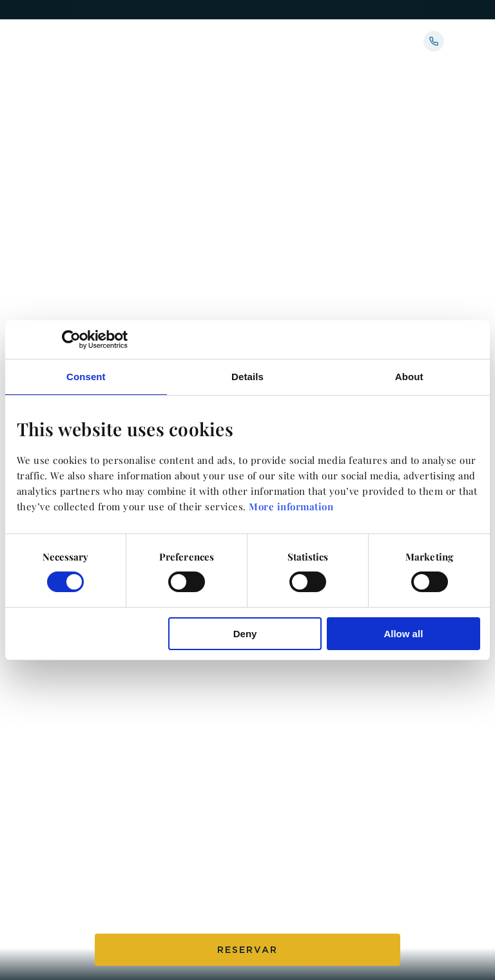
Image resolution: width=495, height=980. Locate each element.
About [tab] (409, 376)
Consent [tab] (86, 376)
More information (291, 506)
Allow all (403, 634)
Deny (245, 634)
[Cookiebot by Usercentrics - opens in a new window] (71, 339)
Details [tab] (247, 376)
